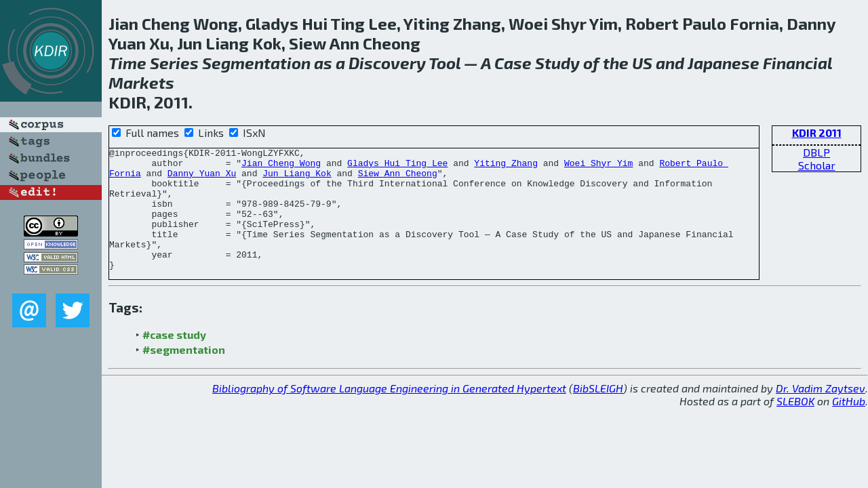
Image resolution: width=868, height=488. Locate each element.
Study (557, 63)
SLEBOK (795, 425)
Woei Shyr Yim (598, 167)
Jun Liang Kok (297, 179)
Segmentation (256, 63)
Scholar (817, 165)
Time (127, 63)
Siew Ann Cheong (398, 179)
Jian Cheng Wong (281, 167)
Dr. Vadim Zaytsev (821, 412)
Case (513, 63)
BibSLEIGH (598, 412)
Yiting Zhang (506, 167)
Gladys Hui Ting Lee (397, 167)
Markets (141, 82)
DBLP (816, 152)
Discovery (387, 63)
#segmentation (184, 374)
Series (174, 63)
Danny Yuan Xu (202, 179)
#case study (174, 359)
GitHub (849, 425)
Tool (445, 63)
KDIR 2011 (817, 133)
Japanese (724, 63)
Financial (797, 63)
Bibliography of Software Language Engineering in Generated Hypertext (389, 412)
